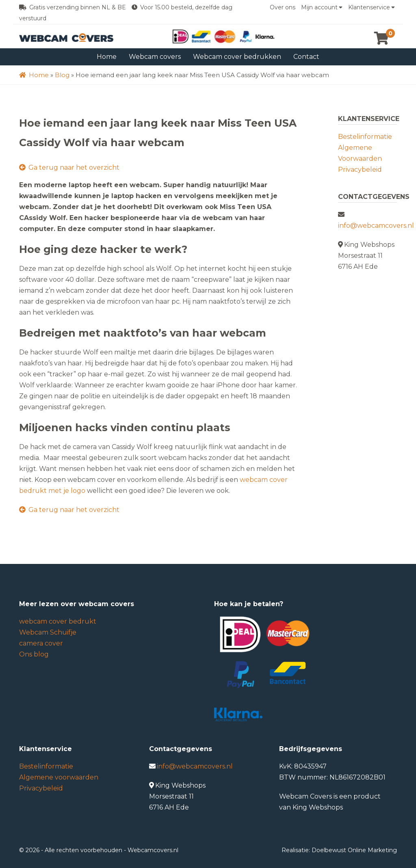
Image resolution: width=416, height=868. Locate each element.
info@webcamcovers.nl (376, 226)
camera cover (41, 643)
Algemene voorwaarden (59, 777)
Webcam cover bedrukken (237, 57)
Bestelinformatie (365, 137)
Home (107, 57)
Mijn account (322, 7)
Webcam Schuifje (48, 632)
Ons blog (34, 654)
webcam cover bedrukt (58, 621)
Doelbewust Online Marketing (354, 850)
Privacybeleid (360, 169)
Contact (306, 57)
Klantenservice (372, 7)
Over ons (283, 7)
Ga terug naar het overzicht (69, 167)
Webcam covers (155, 57)
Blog (62, 75)
